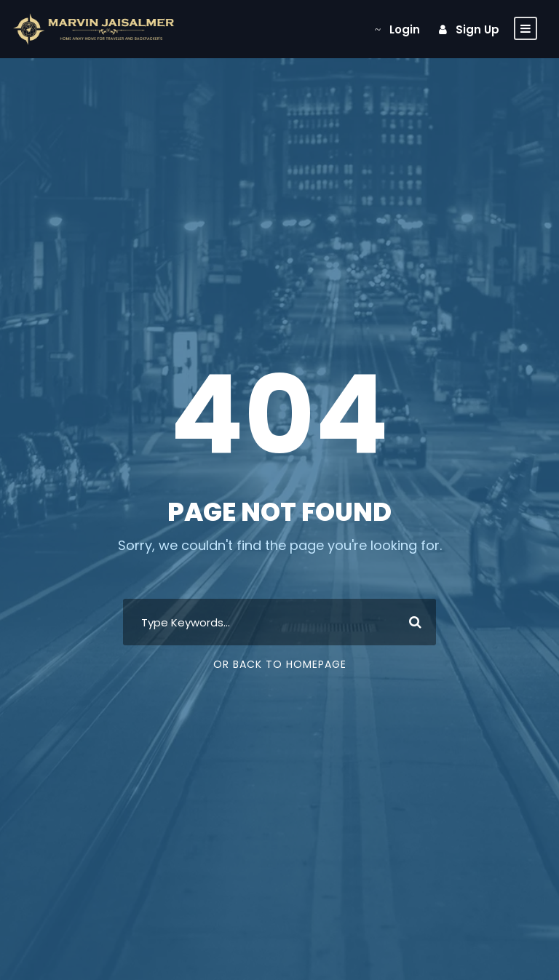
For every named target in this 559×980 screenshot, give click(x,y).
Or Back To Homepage (280, 664)
